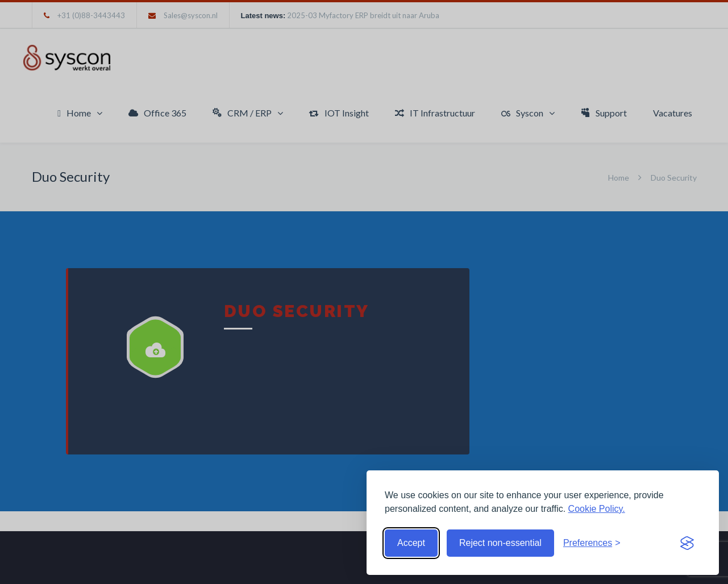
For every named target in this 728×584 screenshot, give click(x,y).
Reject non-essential (500, 543)
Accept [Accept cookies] (411, 543)
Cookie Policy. (597, 509)
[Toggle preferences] (592, 543)
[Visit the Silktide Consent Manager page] (687, 543)
